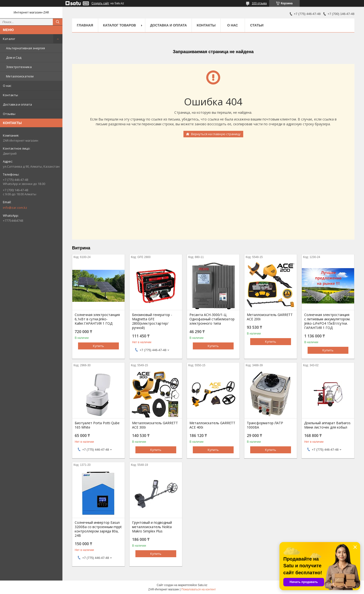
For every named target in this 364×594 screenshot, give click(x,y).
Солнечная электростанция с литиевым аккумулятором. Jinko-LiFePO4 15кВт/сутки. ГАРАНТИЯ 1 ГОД (327, 321)
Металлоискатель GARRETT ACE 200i (270, 317)
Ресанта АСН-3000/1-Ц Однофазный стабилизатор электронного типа (212, 319)
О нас (7, 86)
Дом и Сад (14, 57)
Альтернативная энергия (25, 48)
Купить (98, 346)
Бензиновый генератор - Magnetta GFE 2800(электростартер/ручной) (152, 321)
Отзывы (9, 114)
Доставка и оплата (17, 104)
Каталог (9, 39)
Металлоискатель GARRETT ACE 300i (155, 425)
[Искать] (58, 22)
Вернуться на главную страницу (216, 134)
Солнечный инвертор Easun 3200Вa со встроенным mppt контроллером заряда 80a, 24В (98, 529)
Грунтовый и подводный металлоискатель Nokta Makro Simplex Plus (152, 527)
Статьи (257, 25)
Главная (85, 25)
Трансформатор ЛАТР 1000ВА (265, 425)
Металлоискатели (20, 76)
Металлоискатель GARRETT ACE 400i (212, 425)
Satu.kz (202, 585)
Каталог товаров (119, 25)
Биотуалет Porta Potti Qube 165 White (97, 425)
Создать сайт (100, 3)
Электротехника (19, 67)
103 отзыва (259, 3)
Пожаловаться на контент (198, 589)
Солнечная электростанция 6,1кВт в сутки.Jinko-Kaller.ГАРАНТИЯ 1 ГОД (97, 319)
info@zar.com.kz (15, 208)
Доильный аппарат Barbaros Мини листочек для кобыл (327, 425)
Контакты (10, 95)
